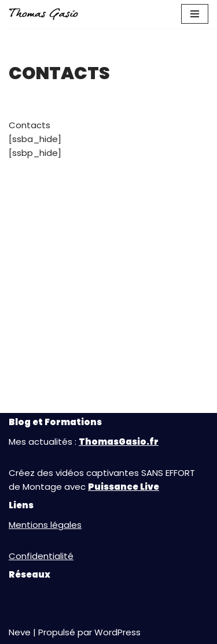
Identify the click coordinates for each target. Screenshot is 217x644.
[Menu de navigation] (195, 14)
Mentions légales (45, 525)
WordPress (117, 632)
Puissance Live (124, 487)
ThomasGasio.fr (119, 442)
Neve (20, 632)
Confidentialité (41, 556)
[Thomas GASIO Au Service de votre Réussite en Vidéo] (43, 14)
